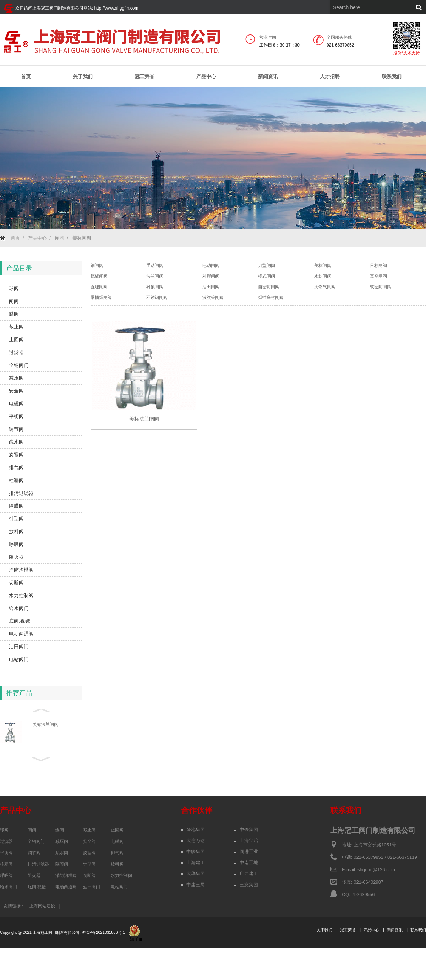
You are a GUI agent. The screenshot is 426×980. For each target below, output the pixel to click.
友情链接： (14, 906)
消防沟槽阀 (21, 570)
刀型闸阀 (267, 266)
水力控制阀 (21, 595)
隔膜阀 (16, 506)
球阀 (14, 288)
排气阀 (16, 467)
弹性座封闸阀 (271, 298)
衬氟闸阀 (155, 287)
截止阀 (16, 327)
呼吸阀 (16, 544)
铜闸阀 (97, 266)
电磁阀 (16, 403)
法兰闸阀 (155, 276)
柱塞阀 (16, 480)
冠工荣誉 (144, 77)
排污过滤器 (21, 493)
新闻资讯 (268, 77)
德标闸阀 (99, 276)
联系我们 (392, 76)
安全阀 (16, 391)
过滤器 (16, 352)
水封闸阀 (323, 276)
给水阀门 (19, 608)
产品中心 (206, 77)
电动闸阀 (211, 266)
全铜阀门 (19, 365)
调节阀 (16, 429)
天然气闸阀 (325, 287)
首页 (26, 76)
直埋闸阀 (99, 287)
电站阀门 (19, 659)
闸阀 (60, 238)
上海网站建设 (42, 906)
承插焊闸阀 (101, 298)
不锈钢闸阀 (157, 298)
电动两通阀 (21, 634)
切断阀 (16, 583)
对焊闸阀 (211, 276)
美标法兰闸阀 (45, 724)
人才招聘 (330, 76)
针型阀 (16, 519)
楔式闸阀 (267, 276)
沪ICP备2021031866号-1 (104, 932)
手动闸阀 (155, 266)
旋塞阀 (16, 455)
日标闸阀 (378, 266)
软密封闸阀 (381, 287)
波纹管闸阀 (213, 298)
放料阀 (16, 531)
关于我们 (83, 77)
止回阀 (16, 339)
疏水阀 (16, 442)
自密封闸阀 (269, 287)
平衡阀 (16, 416)
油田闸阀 (211, 287)
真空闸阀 (378, 276)
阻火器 (16, 557)
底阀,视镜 (20, 621)
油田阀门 (19, 647)
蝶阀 (14, 314)
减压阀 (16, 378)
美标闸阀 (323, 266)
